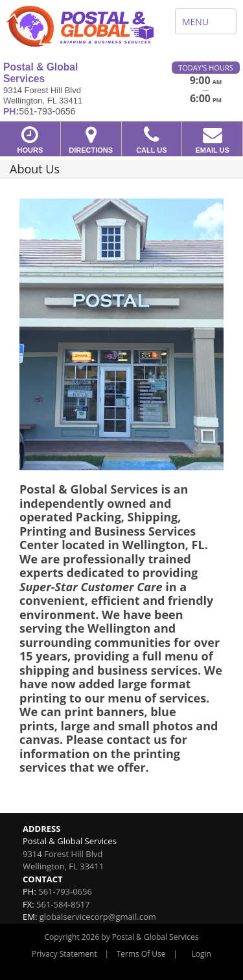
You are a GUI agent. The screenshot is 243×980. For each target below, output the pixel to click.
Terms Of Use (141, 954)
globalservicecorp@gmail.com (98, 917)
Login (202, 954)
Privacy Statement (64, 954)
